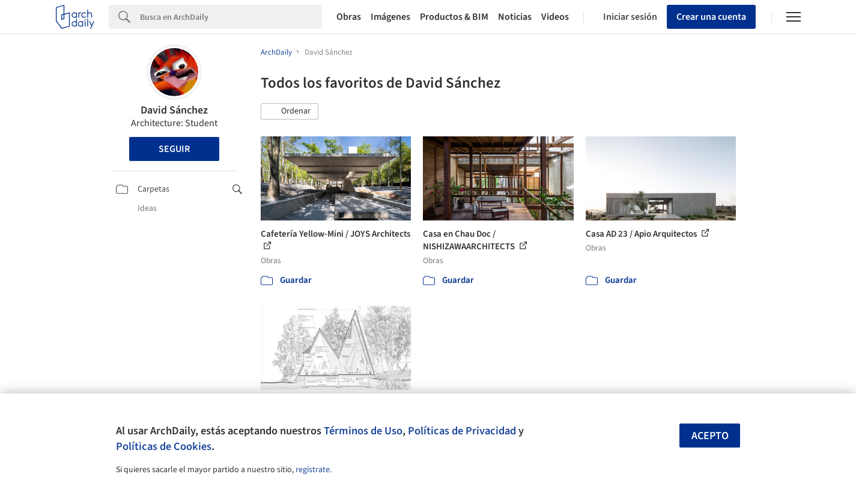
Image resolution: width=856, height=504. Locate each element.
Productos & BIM (454, 17)
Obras (349, 17)
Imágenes (390, 17)
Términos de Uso (363, 431)
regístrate (313, 470)
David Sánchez (174, 110)
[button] (290, 112)
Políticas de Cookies (164, 446)
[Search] (231, 17)
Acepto (710, 436)
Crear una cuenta (711, 17)
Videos (555, 17)
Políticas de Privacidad (462, 431)
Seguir (174, 149)
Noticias (515, 17)
